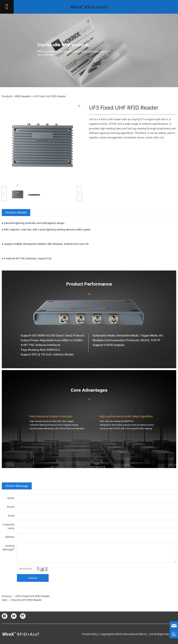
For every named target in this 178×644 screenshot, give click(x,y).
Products (7, 96)
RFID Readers (23, 96)
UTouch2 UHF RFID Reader (26, 600)
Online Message (17, 486)
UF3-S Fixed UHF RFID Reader (32, 596)
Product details (16, 212)
